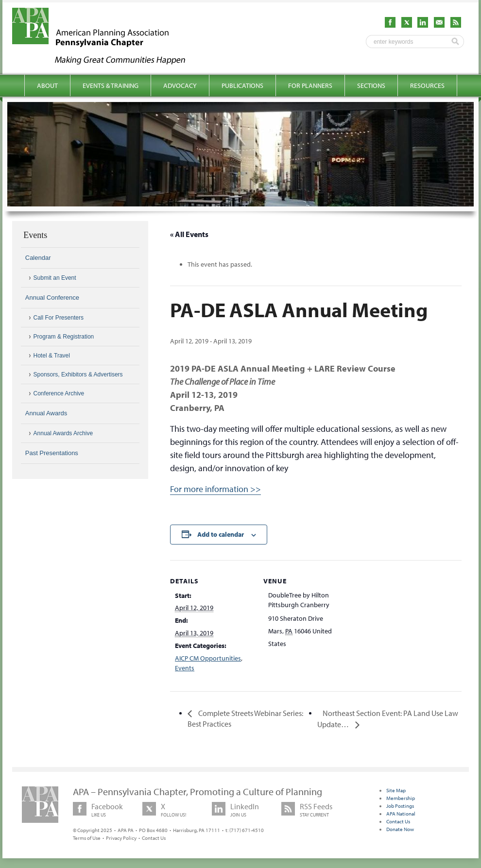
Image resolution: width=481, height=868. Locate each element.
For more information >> (215, 489)
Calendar (38, 258)
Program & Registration (64, 337)
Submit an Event (55, 278)
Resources (427, 85)
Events (185, 668)
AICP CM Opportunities (208, 658)
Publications (242, 85)
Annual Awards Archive (63, 433)
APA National (401, 814)
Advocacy (180, 85)
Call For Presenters (59, 318)
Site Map (396, 790)
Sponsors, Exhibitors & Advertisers (78, 374)
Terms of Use (87, 838)
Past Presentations (52, 453)
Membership (401, 798)
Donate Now (400, 829)
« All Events (189, 234)
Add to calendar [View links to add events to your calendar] (221, 534)
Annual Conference (52, 298)
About (47, 85)
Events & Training (111, 85)
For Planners (310, 85)
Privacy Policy (121, 838)
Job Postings (400, 806)
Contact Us (154, 838)
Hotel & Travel (52, 356)
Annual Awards (46, 413)
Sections (371, 85)
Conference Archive (59, 393)
